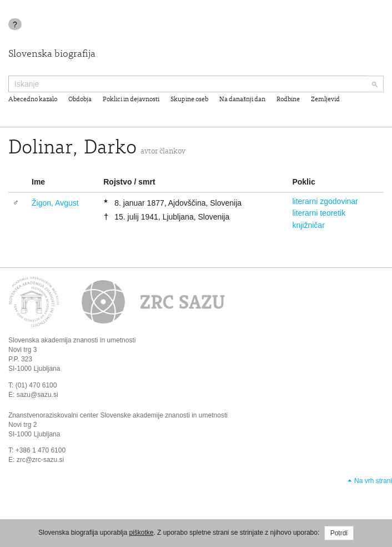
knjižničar (308, 225)
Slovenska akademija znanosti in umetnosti (72, 340)
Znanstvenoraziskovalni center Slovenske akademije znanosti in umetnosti (118, 415)
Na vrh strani (373, 481)
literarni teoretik (319, 213)
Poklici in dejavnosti (131, 100)
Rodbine (288, 100)
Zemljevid (325, 100)
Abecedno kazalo (33, 100)
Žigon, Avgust (55, 203)
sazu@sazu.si (37, 395)
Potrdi (339, 533)
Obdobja (80, 100)
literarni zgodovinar (325, 201)
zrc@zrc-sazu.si (41, 460)
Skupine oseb (189, 100)
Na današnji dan (242, 100)
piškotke (141, 533)
